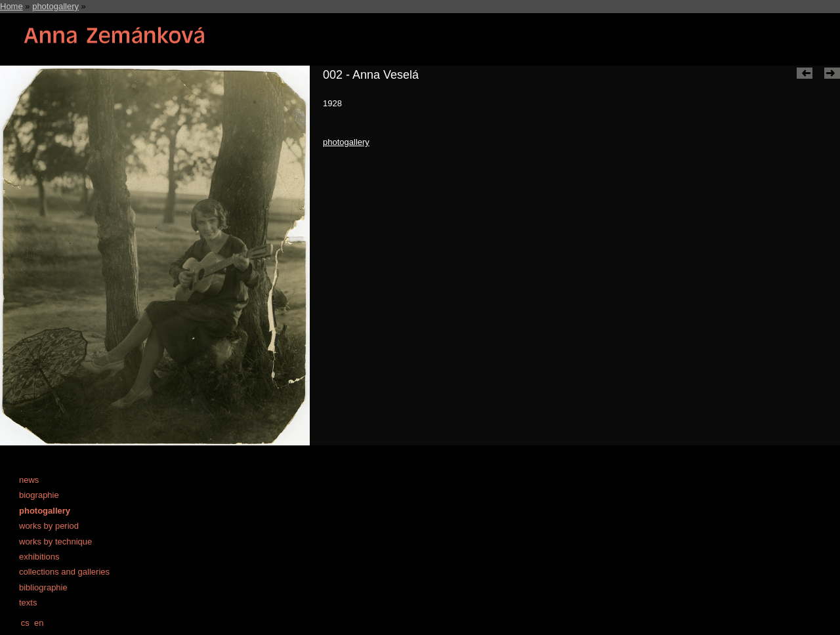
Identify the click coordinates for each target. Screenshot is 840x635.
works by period (49, 526)
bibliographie (43, 587)
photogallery (55, 6)
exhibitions (39, 557)
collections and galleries (64, 572)
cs (25, 623)
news (29, 480)
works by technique (55, 542)
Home (11, 6)
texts (28, 603)
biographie (39, 495)
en (39, 623)
